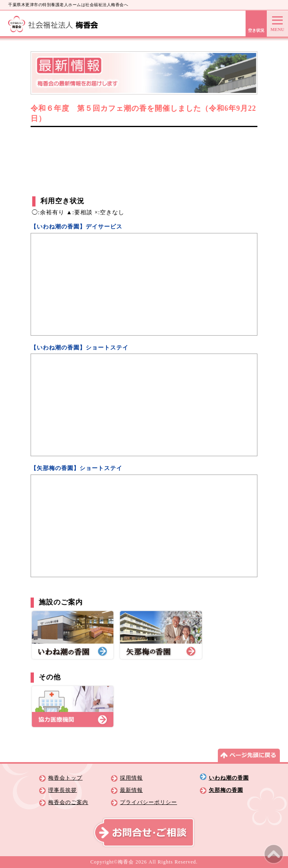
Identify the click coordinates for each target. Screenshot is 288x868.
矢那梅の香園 (226, 790)
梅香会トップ (65, 778)
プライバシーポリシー (148, 802)
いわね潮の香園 (229, 778)
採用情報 (131, 778)
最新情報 (131, 790)
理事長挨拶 (62, 790)
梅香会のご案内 (68, 802)
